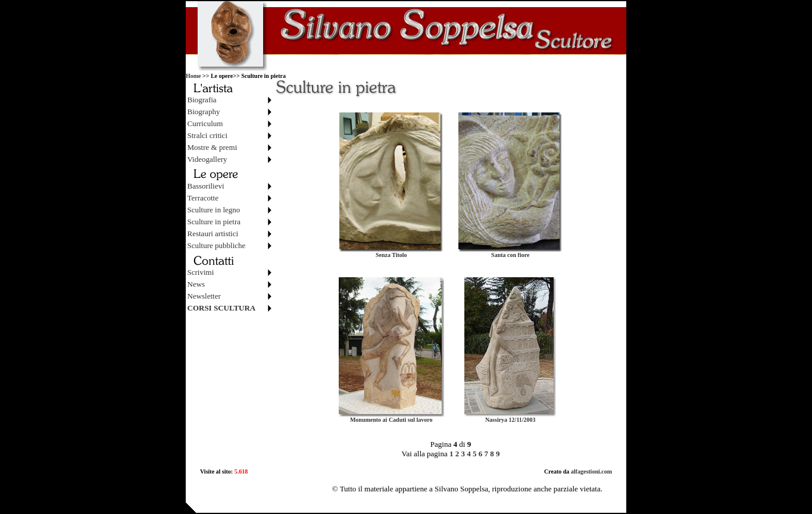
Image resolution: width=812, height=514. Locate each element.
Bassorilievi (206, 186)
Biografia (202, 100)
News (196, 284)
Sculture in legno (214, 210)
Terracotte (203, 198)
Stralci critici (208, 135)
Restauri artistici (213, 234)
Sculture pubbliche (217, 245)
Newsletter (204, 296)
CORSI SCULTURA (222, 308)
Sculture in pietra (214, 222)
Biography (204, 112)
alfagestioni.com (591, 471)
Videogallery (207, 159)
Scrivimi (201, 272)
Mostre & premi (213, 147)
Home (193, 76)
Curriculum (205, 123)
